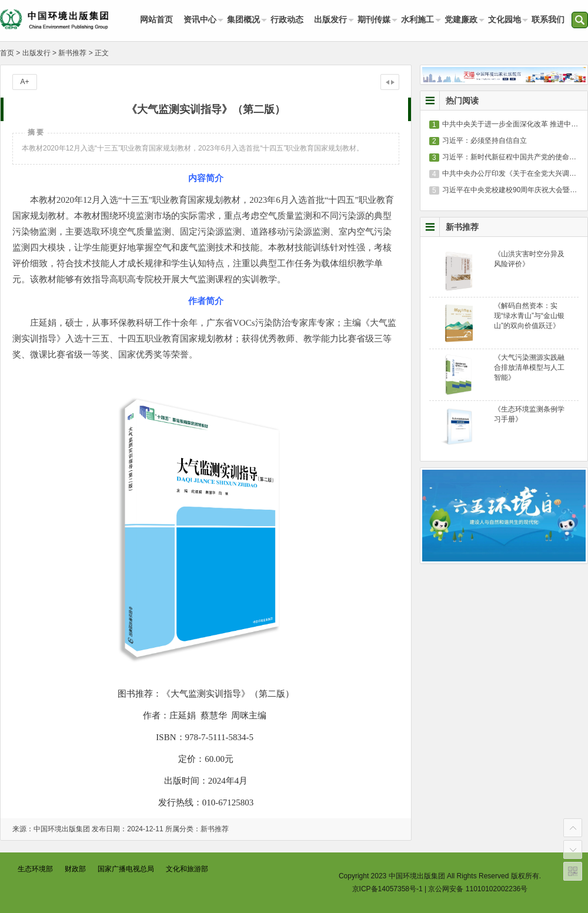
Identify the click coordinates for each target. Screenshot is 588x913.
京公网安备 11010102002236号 (478, 889)
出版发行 (330, 19)
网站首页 (156, 19)
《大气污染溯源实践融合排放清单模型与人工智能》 (529, 367)
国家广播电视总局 (126, 869)
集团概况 (243, 19)
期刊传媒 (374, 19)
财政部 (75, 869)
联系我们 (548, 19)
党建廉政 (461, 19)
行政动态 (287, 19)
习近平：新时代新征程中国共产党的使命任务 (513, 157)
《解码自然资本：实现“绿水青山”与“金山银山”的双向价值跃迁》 (529, 316)
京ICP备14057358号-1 (387, 889)
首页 (7, 53)
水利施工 (417, 19)
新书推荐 (72, 53)
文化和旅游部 (187, 869)
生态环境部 (35, 869)
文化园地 (505, 19)
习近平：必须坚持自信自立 (485, 141)
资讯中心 (200, 19)
